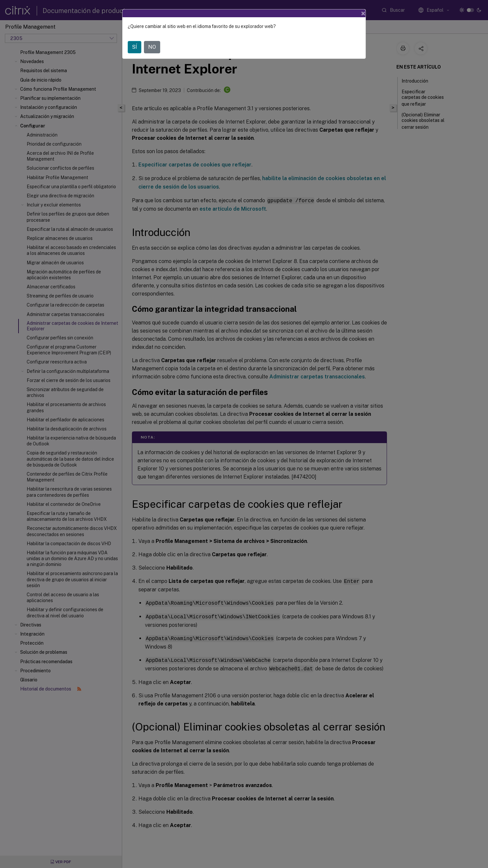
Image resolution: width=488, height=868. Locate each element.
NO (152, 47)
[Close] (363, 13)
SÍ (135, 47)
